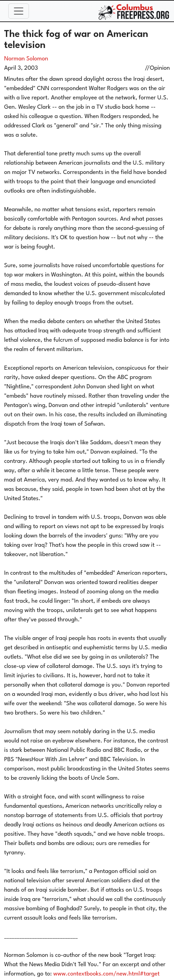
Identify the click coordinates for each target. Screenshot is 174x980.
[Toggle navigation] (19, 11)
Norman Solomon (26, 59)
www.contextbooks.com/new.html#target (106, 974)
